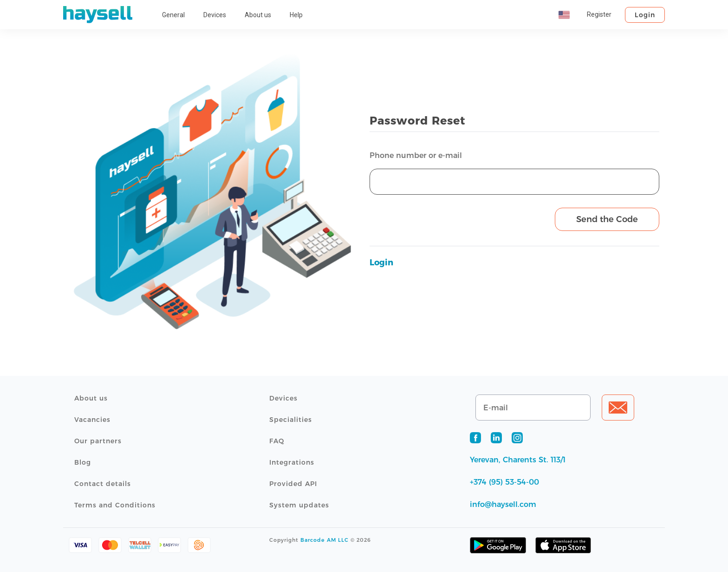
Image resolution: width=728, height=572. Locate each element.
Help (296, 15)
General (173, 15)
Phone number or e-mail (416, 155)
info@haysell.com (503, 504)
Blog (83, 462)
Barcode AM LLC (325, 540)
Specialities (291, 420)
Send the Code (607, 219)
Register (599, 14)
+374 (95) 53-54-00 (504, 482)
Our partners (98, 441)
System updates (299, 505)
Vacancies (92, 420)
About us (258, 15)
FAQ (277, 441)
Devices (215, 15)
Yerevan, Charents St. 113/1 (518, 460)
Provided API (293, 484)
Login (645, 15)
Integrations (292, 462)
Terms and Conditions (115, 505)
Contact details (103, 484)
